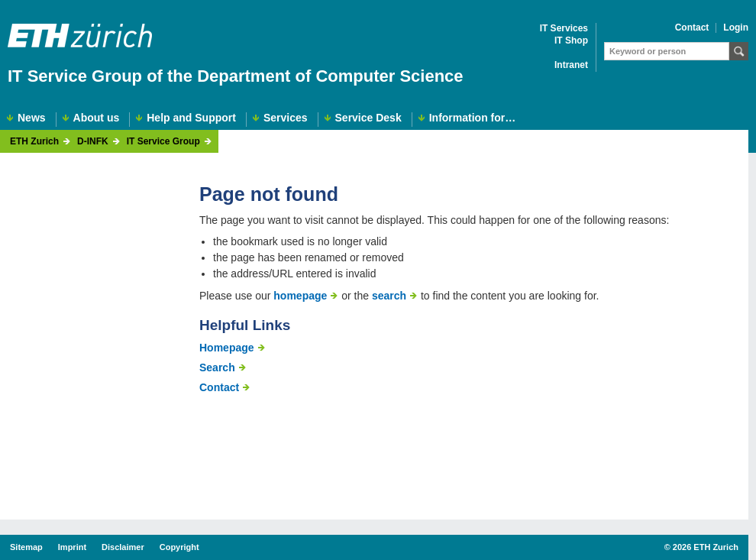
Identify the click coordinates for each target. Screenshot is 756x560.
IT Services (564, 29)
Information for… (473, 118)
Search (217, 367)
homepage (300, 296)
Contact (692, 28)
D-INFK (93, 142)
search (389, 296)
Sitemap (26, 547)
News (32, 118)
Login (736, 28)
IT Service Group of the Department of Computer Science (236, 76)
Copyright (179, 547)
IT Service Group (163, 142)
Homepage (227, 348)
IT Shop (571, 41)
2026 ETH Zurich (706, 547)
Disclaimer (123, 547)
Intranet (571, 65)
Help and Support (191, 118)
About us (97, 118)
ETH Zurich (34, 142)
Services (286, 118)
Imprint (72, 547)
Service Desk (368, 118)
